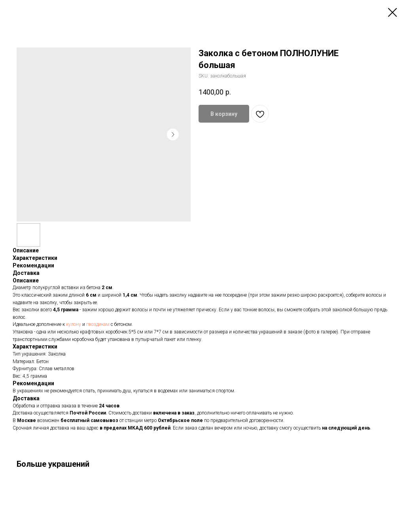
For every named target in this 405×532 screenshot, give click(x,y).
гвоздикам (98, 324)
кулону (74, 324)
